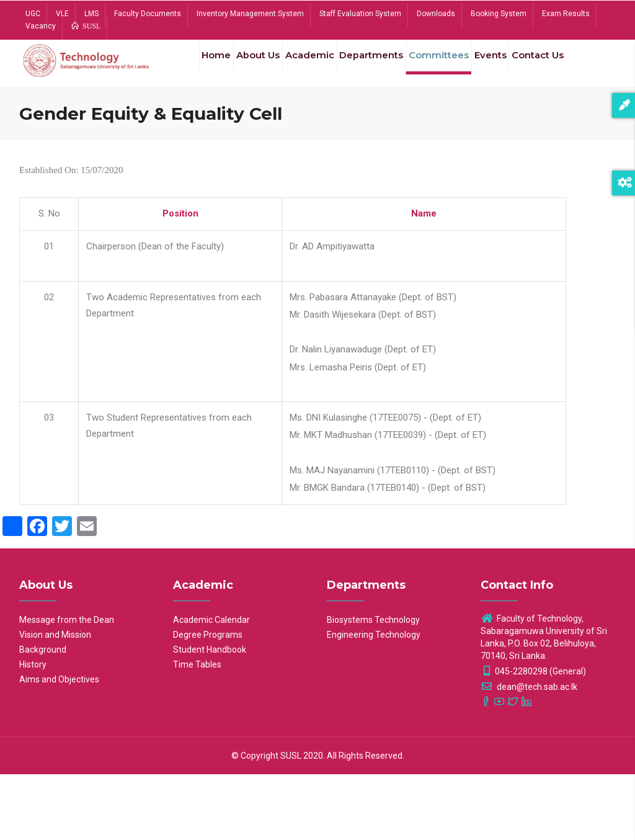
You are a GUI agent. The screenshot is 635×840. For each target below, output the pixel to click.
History (33, 730)
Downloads (436, 14)
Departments (365, 67)
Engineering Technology (374, 700)
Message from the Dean (67, 686)
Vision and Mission (55, 700)
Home (193, 67)
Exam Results (566, 14)
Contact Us (206, 125)
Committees (436, 67)
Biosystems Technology (373, 686)
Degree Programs (208, 700)
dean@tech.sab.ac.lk (529, 753)
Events (492, 67)
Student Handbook (210, 715)
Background (43, 715)
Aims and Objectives (59, 745)
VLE (62, 14)
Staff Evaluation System (360, 14)
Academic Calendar (211, 686)
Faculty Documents (148, 14)
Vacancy (41, 26)
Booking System (499, 14)
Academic (298, 67)
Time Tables (197, 730)
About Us (241, 67)
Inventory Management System (250, 14)
